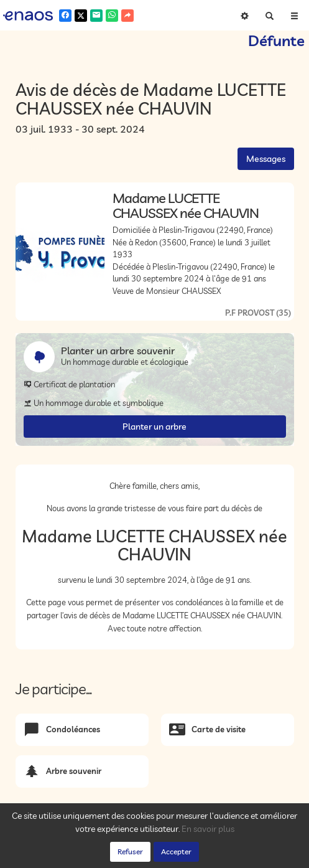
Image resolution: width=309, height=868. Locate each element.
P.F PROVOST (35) (258, 313)
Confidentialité (128, 855)
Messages (266, 159)
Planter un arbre (154, 427)
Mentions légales (225, 855)
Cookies (174, 855)
